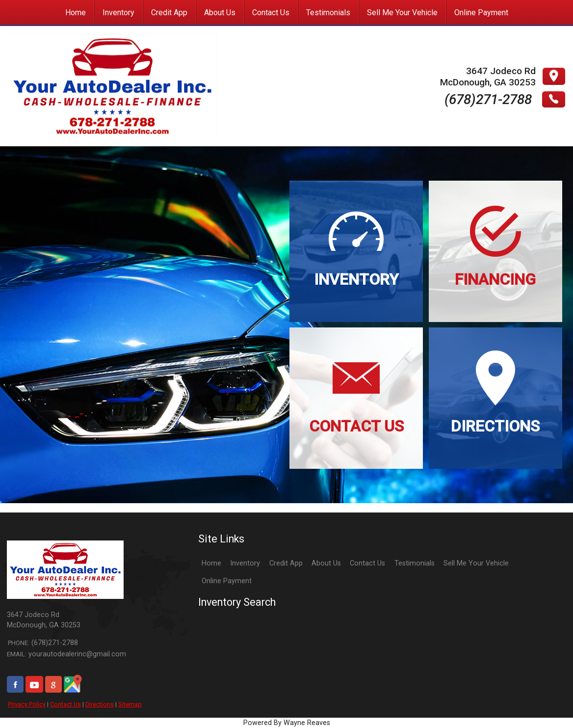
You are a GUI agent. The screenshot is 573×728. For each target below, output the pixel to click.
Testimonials (415, 563)
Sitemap (130, 704)
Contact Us (65, 704)
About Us (326, 563)
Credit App (286, 563)
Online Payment (227, 581)
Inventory (245, 563)
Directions (100, 704)
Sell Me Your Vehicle (476, 563)
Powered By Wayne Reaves (287, 723)
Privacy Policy (27, 704)
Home (211, 563)
